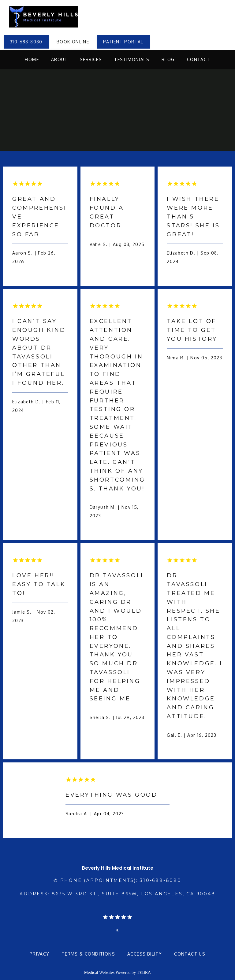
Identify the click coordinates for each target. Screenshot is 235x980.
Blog (168, 59)
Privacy (40, 954)
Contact (199, 59)
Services (91, 59)
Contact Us (190, 954)
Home (32, 59)
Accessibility (145, 954)
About (59, 59)
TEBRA (144, 973)
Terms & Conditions (88, 954)
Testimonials (132, 59)
